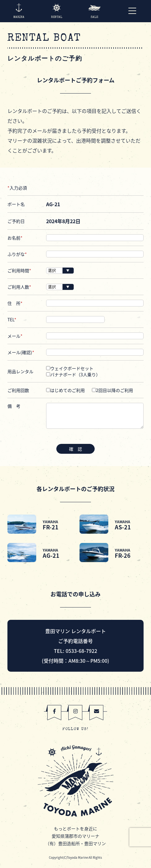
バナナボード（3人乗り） (73, 374)
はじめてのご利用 (65, 390)
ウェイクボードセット (70, 368)
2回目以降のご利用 (112, 390)
